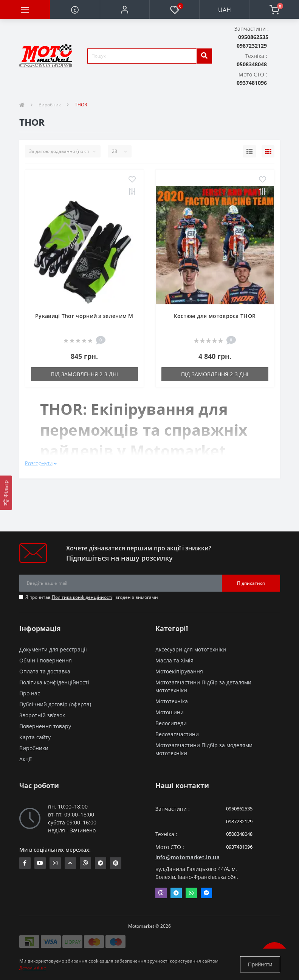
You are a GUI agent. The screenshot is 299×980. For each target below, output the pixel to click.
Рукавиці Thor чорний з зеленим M (84, 316)
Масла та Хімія (174, 660)
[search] (204, 56)
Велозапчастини (177, 734)
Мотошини (170, 712)
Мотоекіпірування (179, 671)
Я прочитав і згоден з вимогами (92, 597)
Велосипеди (171, 723)
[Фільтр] (6, 493)
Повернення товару (45, 726)
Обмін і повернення (46, 660)
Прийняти (260, 964)
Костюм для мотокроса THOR (215, 316)
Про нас (30, 693)
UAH (225, 10)
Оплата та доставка (45, 671)
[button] (125, 9)
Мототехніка (172, 701)
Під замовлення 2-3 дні (84, 374)
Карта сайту (35, 737)
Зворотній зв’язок (42, 715)
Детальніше (33, 968)
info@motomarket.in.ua (187, 857)
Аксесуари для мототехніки (191, 649)
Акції (26, 759)
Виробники (34, 748)
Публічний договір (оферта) (55, 704)
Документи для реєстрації (53, 649)
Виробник (50, 105)
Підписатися (251, 583)
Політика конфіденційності (82, 597)
